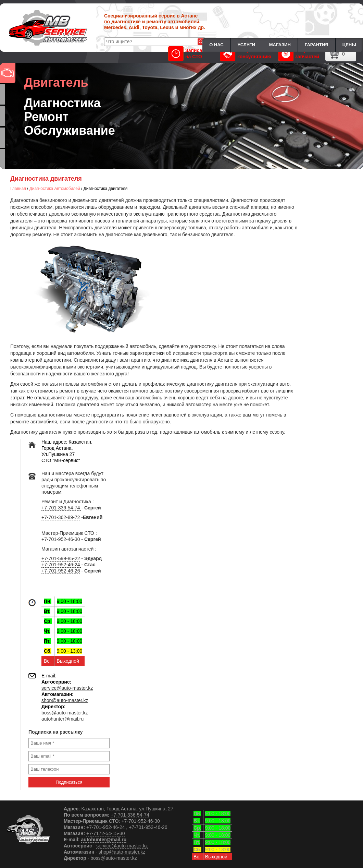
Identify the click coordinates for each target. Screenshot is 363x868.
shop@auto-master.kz (65, 700)
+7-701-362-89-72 (61, 517)
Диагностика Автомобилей (55, 189)
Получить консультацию (246, 54)
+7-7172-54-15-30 (105, 833)
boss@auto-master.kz (65, 713)
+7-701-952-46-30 (61, 539)
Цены (349, 45)
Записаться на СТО (190, 54)
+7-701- (119, 815)
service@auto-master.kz (67, 688)
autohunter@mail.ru (62, 719)
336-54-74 (138, 815)
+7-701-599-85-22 (61, 558)
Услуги (246, 45)
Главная (18, 189)
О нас (216, 45)
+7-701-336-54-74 (61, 508)
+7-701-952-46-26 (61, 571)
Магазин (280, 45)
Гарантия (317, 45)
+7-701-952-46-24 (61, 565)
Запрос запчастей (298, 54)
